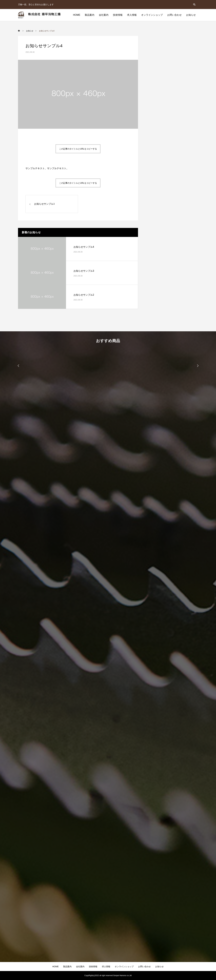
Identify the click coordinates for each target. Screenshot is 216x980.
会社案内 (104, 15)
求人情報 (132, 15)
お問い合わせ (174, 15)
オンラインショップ (152, 15)
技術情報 (118, 15)
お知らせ (191, 15)
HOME (77, 15)
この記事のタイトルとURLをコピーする (78, 149)
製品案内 (90, 15)
